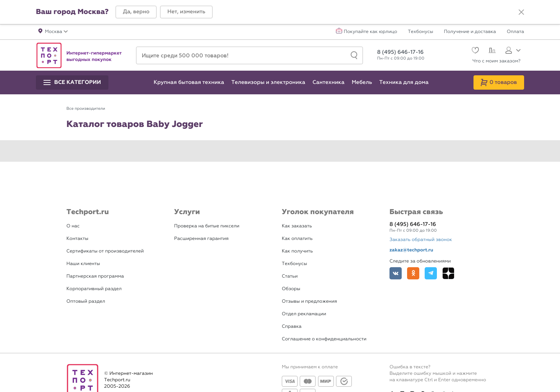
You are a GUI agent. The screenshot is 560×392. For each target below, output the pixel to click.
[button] (136, 12)
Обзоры (291, 289)
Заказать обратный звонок (421, 240)
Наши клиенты (83, 264)
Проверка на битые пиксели (207, 226)
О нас (73, 226)
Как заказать (297, 226)
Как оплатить (297, 239)
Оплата (515, 32)
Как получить (297, 251)
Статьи (290, 276)
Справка (292, 327)
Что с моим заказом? (496, 61)
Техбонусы (420, 32)
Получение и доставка (470, 32)
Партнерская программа (95, 276)
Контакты (77, 239)
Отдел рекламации (304, 314)
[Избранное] (474, 51)
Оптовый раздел (86, 301)
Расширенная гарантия (201, 239)
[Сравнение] (491, 51)
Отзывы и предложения (309, 301)
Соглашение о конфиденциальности (324, 339)
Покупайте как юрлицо (371, 32)
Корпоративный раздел (94, 289)
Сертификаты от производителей (105, 251)
